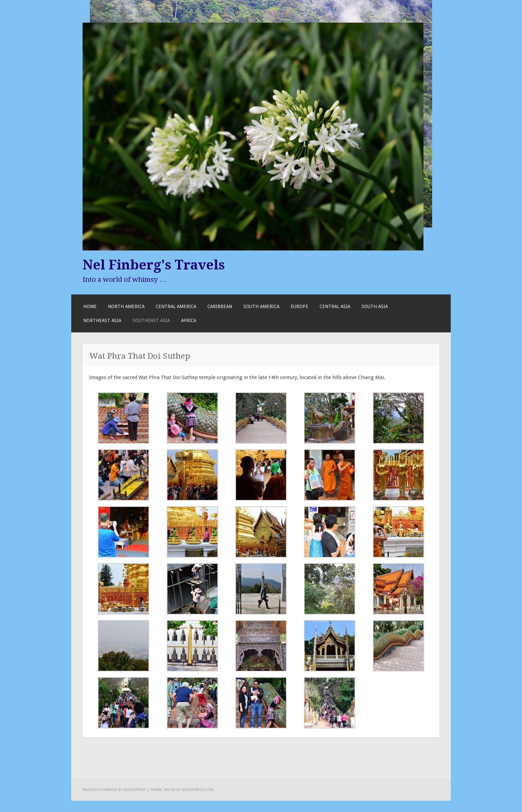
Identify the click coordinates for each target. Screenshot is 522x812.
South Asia (375, 306)
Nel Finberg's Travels (154, 265)
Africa (189, 320)
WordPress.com (198, 790)
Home (90, 306)
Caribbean (220, 306)
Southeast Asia (151, 320)
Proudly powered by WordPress (114, 790)
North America (126, 306)
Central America (176, 306)
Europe (299, 306)
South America (261, 306)
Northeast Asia (102, 320)
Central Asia (335, 306)
